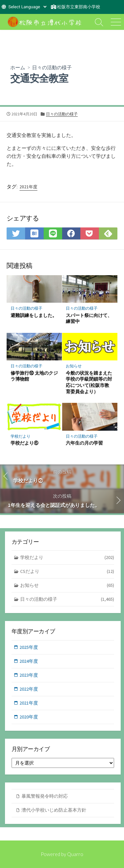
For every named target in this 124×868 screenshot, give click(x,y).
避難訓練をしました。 (34, 315)
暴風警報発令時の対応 (45, 796)
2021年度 (28, 187)
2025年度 (29, 647)
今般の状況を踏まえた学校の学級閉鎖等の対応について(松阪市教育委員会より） (89, 382)
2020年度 (29, 717)
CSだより (67, 571)
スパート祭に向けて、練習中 (89, 318)
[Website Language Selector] (27, 7)
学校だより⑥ (24, 443)
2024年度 (29, 661)
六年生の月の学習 (84, 443)
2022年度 (29, 689)
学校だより (21, 436)
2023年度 (29, 675)
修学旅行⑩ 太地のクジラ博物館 (34, 376)
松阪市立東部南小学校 (79, 7)
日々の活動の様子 (52, 67)
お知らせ (74, 366)
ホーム (18, 67)
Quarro (75, 854)
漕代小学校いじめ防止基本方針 (54, 810)
